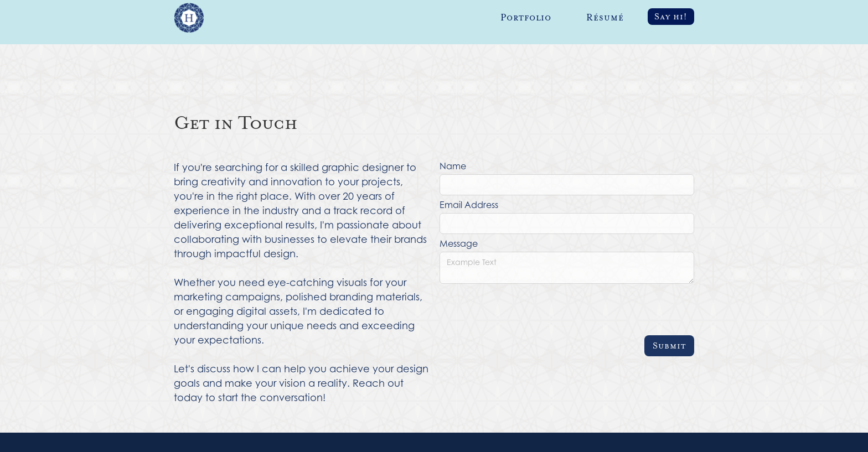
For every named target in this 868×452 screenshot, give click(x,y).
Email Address (469, 205)
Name (453, 166)
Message (459, 243)
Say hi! (671, 17)
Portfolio (526, 17)
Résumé (605, 17)
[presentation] (524, 309)
